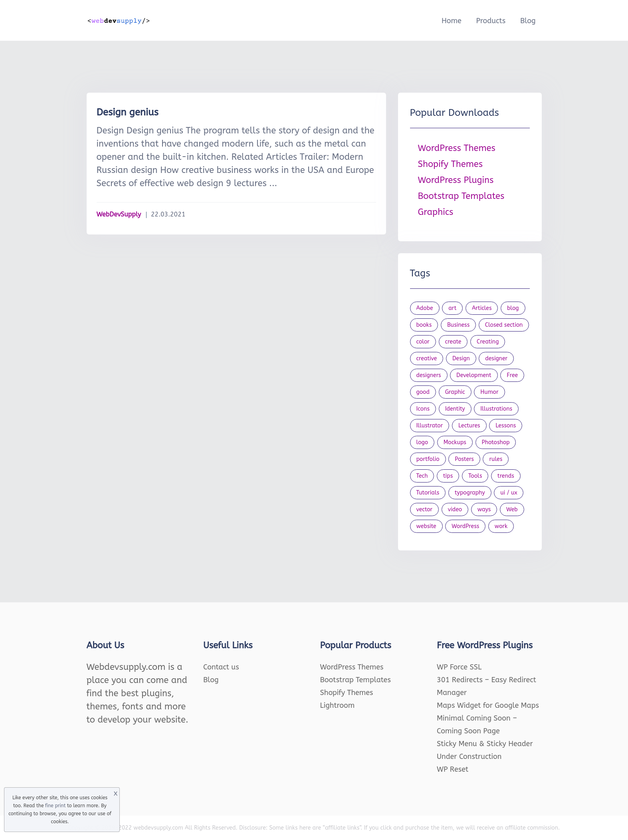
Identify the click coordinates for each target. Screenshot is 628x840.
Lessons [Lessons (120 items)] (506, 426)
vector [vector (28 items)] (425, 509)
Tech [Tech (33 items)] (422, 476)
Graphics (436, 212)
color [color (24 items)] (423, 342)
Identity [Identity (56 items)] (455, 409)
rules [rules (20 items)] (496, 459)
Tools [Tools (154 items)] (475, 476)
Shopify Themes (451, 164)
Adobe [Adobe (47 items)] (425, 308)
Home (452, 21)
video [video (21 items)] (455, 509)
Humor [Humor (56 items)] (489, 392)
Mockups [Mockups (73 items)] (455, 442)
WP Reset (453, 769)
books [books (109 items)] (424, 325)
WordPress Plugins (456, 180)
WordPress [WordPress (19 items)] (465, 526)
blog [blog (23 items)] (513, 308)
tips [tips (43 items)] (448, 476)
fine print (55, 806)
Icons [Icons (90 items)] (423, 409)
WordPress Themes (457, 148)
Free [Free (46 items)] (512, 375)
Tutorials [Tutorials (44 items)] (428, 493)
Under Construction (469, 757)
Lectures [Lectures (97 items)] (469, 426)
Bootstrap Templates (461, 196)
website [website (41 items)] (426, 526)
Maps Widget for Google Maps (488, 705)
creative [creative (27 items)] (427, 358)
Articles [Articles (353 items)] (482, 308)
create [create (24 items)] (453, 342)
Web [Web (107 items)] (512, 509)
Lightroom (338, 705)
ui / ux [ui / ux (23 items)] (509, 493)
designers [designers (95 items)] (429, 375)
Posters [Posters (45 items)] (464, 459)
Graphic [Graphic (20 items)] (455, 392)
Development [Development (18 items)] (474, 375)
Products (491, 21)
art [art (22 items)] (452, 308)
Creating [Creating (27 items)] (488, 342)
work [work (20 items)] (501, 526)
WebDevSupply (119, 214)
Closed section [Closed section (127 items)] (504, 325)
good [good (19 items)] (423, 392)
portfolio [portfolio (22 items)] (428, 459)
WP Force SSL (459, 667)
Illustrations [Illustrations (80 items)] (496, 409)
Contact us (221, 667)
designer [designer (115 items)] (496, 358)
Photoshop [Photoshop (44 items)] (496, 442)
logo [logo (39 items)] (422, 442)
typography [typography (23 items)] (470, 493)
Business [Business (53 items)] (458, 325)
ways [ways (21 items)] (484, 509)
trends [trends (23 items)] (506, 476)
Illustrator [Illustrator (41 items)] (430, 426)
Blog (528, 21)
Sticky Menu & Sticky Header (485, 744)
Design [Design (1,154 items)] (461, 358)
